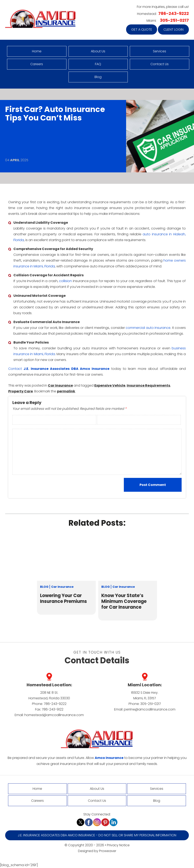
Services (160, 51)
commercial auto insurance (148, 328)
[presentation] (39, 485)
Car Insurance (60, 385)
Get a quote (142, 29)
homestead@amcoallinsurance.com (54, 715)
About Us (98, 51)
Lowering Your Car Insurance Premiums (63, 599)
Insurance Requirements (148, 385)
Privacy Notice (118, 845)
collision (65, 281)
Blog (98, 77)
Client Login (173, 29)
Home (37, 51)
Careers (37, 64)
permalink (66, 391)
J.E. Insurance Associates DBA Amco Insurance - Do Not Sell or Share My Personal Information (97, 835)
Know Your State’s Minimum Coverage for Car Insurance (124, 601)
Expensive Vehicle (110, 385)
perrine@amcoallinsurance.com (150, 709)
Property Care (21, 391)
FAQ (98, 64)
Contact (15, 369)
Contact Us (160, 64)
